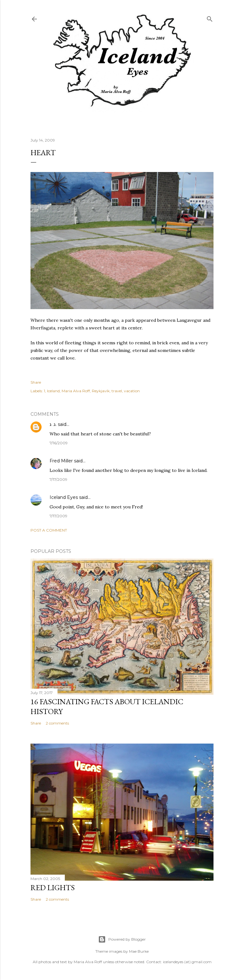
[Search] (210, 18)
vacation (132, 391)
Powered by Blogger (122, 939)
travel (117, 391)
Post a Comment (49, 530)
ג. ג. (53, 424)
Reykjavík (101, 391)
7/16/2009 (59, 443)
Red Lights (53, 887)
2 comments (57, 723)
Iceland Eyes (64, 497)
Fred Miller (61, 461)
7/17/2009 (58, 479)
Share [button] (36, 382)
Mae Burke (139, 951)
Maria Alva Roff (76, 391)
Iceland (53, 391)
